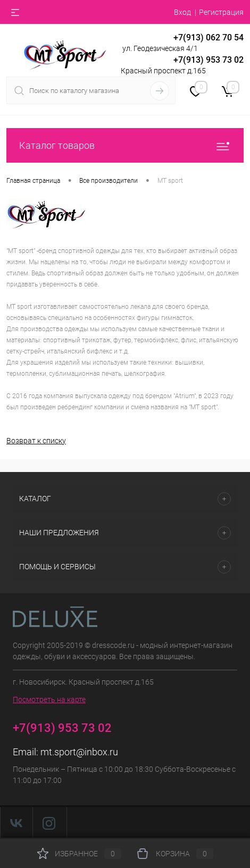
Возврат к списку (36, 441)
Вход (182, 12)
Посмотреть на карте (49, 700)
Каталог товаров (125, 145)
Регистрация (221, 12)
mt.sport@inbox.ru (79, 752)
